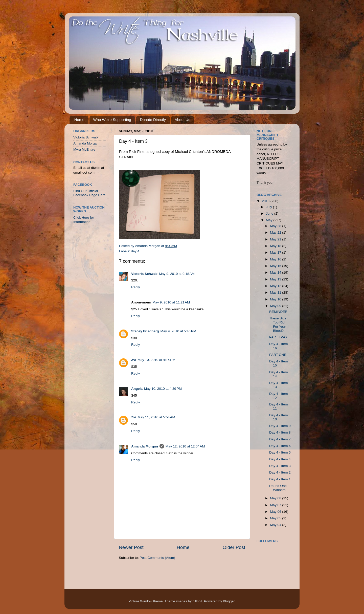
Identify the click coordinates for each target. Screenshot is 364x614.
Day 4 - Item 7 (280, 439)
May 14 (276, 272)
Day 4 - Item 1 (280, 479)
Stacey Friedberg (145, 331)
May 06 (276, 512)
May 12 (276, 286)
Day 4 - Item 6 (280, 446)
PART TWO (278, 337)
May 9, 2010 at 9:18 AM (177, 274)
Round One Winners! (278, 488)
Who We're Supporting (112, 120)
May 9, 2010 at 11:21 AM (171, 302)
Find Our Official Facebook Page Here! (90, 193)
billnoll (197, 601)
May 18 (276, 246)
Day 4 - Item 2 (280, 472)
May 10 (276, 299)
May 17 (276, 252)
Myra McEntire (84, 149)
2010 (266, 201)
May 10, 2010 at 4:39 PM (163, 389)
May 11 (276, 292)
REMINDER (278, 312)
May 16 (276, 259)
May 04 (276, 525)
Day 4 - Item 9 (280, 426)
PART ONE (278, 355)
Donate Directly (153, 120)
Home (79, 120)
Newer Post (131, 547)
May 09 (276, 306)
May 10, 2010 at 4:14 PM (157, 360)
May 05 (276, 518)
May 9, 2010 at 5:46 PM (178, 331)
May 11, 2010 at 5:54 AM (156, 417)
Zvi (134, 360)
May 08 (276, 498)
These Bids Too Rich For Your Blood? (278, 324)
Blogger (229, 601)
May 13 (276, 279)
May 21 (276, 239)
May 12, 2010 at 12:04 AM (185, 446)
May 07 (276, 505)
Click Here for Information (84, 220)
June (270, 213)
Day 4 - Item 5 (280, 452)
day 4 (135, 251)
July (269, 207)
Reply (136, 287)
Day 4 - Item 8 (280, 432)
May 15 (276, 266)
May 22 (276, 232)
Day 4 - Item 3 (280, 466)
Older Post (234, 547)
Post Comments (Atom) (157, 558)
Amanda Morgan (145, 446)
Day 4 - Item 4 (280, 459)
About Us (183, 120)
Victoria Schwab (144, 274)
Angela (137, 389)
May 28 (276, 226)
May (270, 220)
